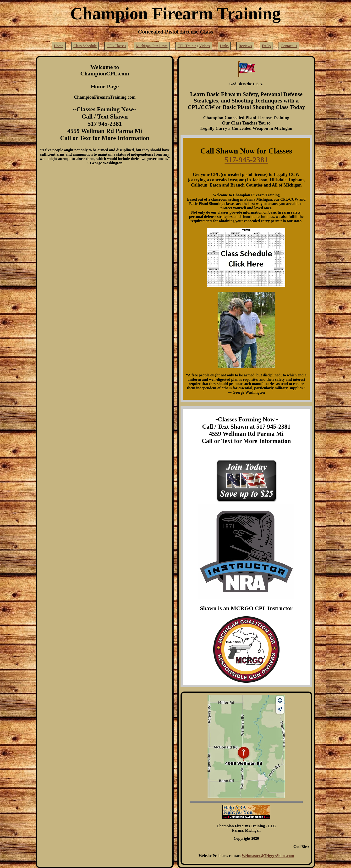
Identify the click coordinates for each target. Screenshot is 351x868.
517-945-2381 (246, 160)
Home (59, 46)
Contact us (289, 46)
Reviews (245, 46)
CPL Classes (116, 46)
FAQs (266, 46)
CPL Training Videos (194, 46)
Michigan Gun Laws (152, 46)
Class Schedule (85, 46)
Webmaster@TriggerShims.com (268, 856)
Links (224, 46)
